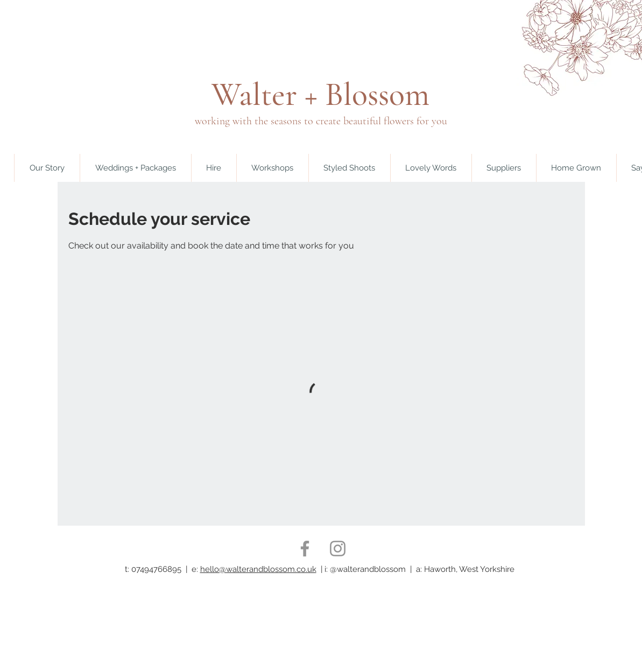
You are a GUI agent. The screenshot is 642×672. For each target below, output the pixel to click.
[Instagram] (338, 549)
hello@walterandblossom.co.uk (258, 569)
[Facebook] (305, 549)
